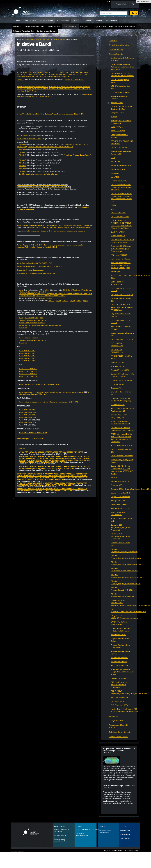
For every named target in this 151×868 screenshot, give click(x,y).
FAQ (132, 4)
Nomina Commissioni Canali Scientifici (69, 225)
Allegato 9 (22, 171)
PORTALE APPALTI (126, 834)
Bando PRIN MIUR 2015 (27, 415)
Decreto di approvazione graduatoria (62, 231)
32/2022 (65, 301)
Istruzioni (22, 448)
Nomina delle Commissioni (26, 267)
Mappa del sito (121, 4)
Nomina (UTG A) (33, 97)
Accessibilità (117, 850)
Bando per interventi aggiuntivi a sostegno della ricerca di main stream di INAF (46, 402)
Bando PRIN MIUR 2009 (27, 422)
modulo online (84, 207)
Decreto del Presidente (25, 135)
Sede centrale (63, 21)
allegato (58, 301)
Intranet (99, 21)
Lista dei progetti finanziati (81, 228)
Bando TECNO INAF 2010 (28, 376)
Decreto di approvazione (35, 270)
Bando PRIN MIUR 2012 (27, 417)
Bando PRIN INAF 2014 (27, 351)
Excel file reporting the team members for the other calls (39, 174)
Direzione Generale (53, 27)
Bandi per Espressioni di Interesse (30, 439)
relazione (82, 231)
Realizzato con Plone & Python (18, 851)
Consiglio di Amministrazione (34, 27)
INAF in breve (31, 21)
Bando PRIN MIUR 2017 (27, 412)
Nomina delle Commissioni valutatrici (32, 323)
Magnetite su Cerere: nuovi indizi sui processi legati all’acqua (119, 750)
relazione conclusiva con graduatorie (43, 228)
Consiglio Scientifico (99, 27)
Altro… (132, 817)
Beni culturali (111, 21)
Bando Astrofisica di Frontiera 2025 (29, 139)
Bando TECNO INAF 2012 (28, 371)
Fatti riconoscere (143, 2)
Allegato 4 (22, 155)
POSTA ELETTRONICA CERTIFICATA (87, 830)
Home (17, 21)
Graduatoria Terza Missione (26, 273)
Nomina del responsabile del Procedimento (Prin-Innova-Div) (40, 325)
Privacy (102, 827)
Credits (107, 850)
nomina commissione (57, 245)
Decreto (87, 225)
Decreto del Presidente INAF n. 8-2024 (36, 225)
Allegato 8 (22, 169)
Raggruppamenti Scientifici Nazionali (122, 27)
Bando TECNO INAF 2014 (28, 369)
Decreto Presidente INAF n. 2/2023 (35, 263)
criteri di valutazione (37, 247)
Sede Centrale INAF (42, 39)
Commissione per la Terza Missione (49, 267)
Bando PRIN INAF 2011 (27, 356)
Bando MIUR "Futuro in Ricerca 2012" (33, 433)
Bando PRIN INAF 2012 (27, 353)
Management (85, 27)
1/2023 (79, 301)
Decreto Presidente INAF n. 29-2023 (29, 245)
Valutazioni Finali (51, 247)
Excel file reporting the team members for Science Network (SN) (51, 147)
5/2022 (47, 290)
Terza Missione (40, 298)
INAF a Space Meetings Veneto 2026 (119, 786)
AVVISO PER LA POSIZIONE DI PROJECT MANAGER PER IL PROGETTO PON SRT (50, 452)
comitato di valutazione (25, 209)
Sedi (32, 39)
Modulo (35, 91)
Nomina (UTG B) (46, 97)
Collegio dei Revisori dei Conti (24, 31)
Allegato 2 (22, 149)
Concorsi (123, 827)
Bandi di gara (125, 831)
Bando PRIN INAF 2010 (27, 358)
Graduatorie (21, 270)
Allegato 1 (22, 144)
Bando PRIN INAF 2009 (27, 361)
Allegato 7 (22, 166)
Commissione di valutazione (75, 80)
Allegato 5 (22, 160)
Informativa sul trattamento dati (30, 320)
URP (76, 21)
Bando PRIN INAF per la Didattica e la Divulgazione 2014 (39, 384)
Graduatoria (23, 328)
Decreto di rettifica (64, 228)
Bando (19, 225)
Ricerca (49, 298)
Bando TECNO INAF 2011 (28, 374)
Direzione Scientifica (70, 27)
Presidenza (17, 27)
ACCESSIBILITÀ (125, 838)
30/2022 (51, 301)
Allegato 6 (22, 163)
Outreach (87, 21)
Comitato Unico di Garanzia (47, 31)
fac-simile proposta (32, 318)
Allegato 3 (22, 152)
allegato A (20, 80)
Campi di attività (47, 21)
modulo (44, 320)
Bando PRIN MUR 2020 (27, 410)
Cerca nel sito (99, 9)
